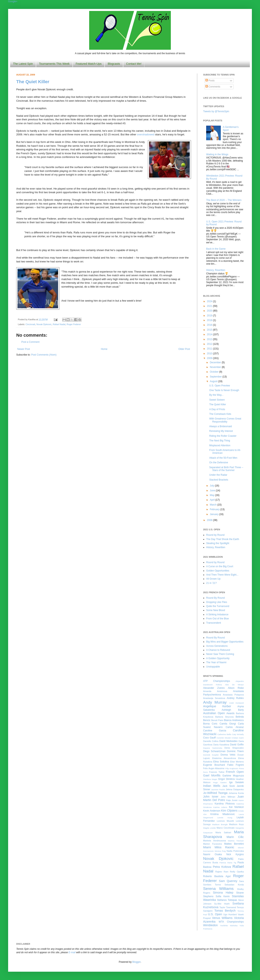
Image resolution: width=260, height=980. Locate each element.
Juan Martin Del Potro (223, 798)
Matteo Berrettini (234, 844)
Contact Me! (134, 64)
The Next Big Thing (220, 441)
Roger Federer (74, 324)
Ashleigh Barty (233, 710)
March (214, 505)
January (214, 514)
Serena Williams (218, 889)
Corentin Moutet (224, 738)
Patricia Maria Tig (228, 863)
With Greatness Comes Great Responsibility (225, 420)
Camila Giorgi (228, 724)
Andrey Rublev (235, 698)
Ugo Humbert (230, 914)
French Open (235, 772)
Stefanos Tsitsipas (227, 900)
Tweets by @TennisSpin (216, 111)
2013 (210, 339)
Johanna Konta (236, 793)
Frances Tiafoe (217, 772)
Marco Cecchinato (226, 828)
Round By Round (215, 598)
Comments (213, 87)
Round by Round (215, 535)
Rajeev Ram (222, 872)
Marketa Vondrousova (214, 841)
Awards (231, 713)
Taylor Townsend (228, 907)
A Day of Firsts (217, 409)
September (216, 377)
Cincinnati (30, 324)
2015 (210, 330)
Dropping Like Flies (217, 602)
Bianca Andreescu (234, 720)
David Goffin (237, 745)
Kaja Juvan (232, 800)
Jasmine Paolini (218, 790)
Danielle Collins (211, 741)
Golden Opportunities (218, 571)
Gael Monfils (212, 775)
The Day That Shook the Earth (223, 539)
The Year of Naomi (216, 662)
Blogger (136, 962)
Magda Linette (209, 828)
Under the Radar (218, 475)
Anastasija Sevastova (214, 698)
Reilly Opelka (237, 872)
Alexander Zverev (214, 688)
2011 (210, 349)
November (216, 367)
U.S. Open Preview (220, 386)
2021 (210, 306)
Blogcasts (114, 64)
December (216, 362)
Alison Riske (236, 688)
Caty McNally (238, 734)
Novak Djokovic (44, 324)
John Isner (211, 797)
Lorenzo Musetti (225, 821)
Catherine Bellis (224, 734)
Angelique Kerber (217, 706)
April (213, 500)
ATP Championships (217, 681)
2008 (210, 520)
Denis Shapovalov (234, 748)
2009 (210, 358)
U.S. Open (215, 914)
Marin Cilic (235, 837)
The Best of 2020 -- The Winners (224, 200)
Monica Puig (220, 851)
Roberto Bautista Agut (217, 876)
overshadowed (146, 134)
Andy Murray (215, 702)
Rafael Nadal (59, 324)
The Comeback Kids (220, 414)
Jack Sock (229, 786)
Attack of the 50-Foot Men (223, 458)
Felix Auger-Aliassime (214, 768)
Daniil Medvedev (229, 741)
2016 (210, 325)
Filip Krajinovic (232, 768)
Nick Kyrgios (235, 854)
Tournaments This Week (54, 64)
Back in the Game (216, 249)
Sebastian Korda (234, 885)
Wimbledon (210, 925)
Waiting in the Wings (217, 154)
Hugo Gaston (220, 782)
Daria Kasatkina (221, 745)
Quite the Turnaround (218, 606)
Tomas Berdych (225, 911)
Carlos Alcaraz (235, 727)
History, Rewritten (216, 270)
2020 (210, 311)
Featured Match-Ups (89, 64)
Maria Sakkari (223, 832)
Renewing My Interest (221, 431)
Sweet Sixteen (217, 400)
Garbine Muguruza (233, 776)
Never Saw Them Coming (220, 654)
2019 (210, 316)
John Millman (228, 797)
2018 (210, 320)
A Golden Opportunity (218, 658)
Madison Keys (236, 824)
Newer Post (24, 349)
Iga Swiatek (236, 782)
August (214, 381)
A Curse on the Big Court (220, 566)
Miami (207, 847)
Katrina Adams (220, 807)
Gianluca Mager (210, 779)
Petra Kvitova (222, 867)
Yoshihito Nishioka (229, 926)
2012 (210, 344)
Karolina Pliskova (225, 804)
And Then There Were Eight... (222, 575)
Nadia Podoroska (235, 851)
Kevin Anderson (212, 811)
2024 (210, 301)
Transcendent (214, 623)
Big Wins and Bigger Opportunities (225, 642)
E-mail (72, 952)
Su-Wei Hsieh (222, 904)
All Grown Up (213, 579)
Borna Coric (210, 724)
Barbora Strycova (224, 717)
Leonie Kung (225, 818)
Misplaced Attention (220, 445)
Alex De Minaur (234, 685)
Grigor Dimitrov (226, 779)
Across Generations (217, 646)
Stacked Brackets (219, 480)
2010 (210, 354)
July (212, 486)
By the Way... (216, 395)
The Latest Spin (23, 64)
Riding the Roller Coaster (223, 436)
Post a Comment (30, 342)
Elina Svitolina (221, 762)
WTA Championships (231, 922)
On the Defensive (219, 463)
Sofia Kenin (223, 896)
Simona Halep (223, 893)
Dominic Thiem (235, 751)
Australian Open (214, 713)
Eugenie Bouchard (214, 765)
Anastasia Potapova (233, 695)
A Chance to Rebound (218, 650)
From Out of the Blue (217, 619)
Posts (210, 81)
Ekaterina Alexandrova (224, 758)
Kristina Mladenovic (223, 814)
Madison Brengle (220, 824)
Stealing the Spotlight (218, 543)
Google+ (13, 1)
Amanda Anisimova (215, 691)
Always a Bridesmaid (220, 426)
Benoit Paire (217, 720)
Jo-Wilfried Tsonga (215, 793)
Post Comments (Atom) (44, 355)
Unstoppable (213, 667)
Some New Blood (216, 610)
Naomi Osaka (212, 854)
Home (104, 349)
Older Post (184, 349)
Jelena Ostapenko (235, 789)
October (214, 372)
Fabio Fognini (236, 765)
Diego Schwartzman (214, 751)
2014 (210, 334)
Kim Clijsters (229, 811)
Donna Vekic (228, 755)
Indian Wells (212, 786)
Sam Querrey (228, 881)
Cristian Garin (238, 738)
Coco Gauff (209, 738)
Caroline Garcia (215, 731)
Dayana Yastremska (213, 748)
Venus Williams (222, 918)
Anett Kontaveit (236, 703)
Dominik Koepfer (211, 755)
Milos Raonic (225, 847)
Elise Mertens (237, 762)
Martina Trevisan (236, 841)
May (212, 495)
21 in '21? (211, 583)
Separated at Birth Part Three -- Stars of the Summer (226, 469)
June (213, 491)
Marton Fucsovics (213, 844)
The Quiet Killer (33, 82)
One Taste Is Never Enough (224, 390)
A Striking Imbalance (217, 615)
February (215, 509)
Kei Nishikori (236, 807)
